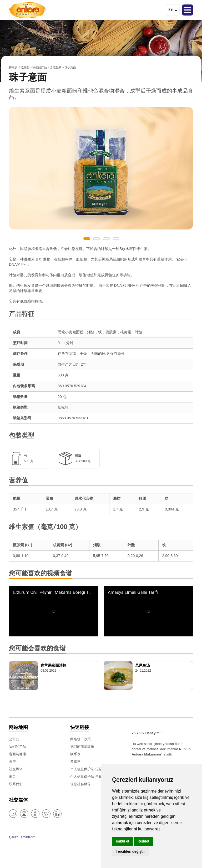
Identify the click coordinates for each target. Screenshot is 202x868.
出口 (12, 777)
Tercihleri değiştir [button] (130, 851)
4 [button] (116, 239)
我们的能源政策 (82, 746)
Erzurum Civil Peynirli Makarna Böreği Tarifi (52, 593)
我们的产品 (40, 67)
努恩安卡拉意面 (19, 67)
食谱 (12, 761)
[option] (101, 168)
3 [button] (106, 239)
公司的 (14, 739)
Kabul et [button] (123, 841)
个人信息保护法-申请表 (88, 777)
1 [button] (87, 239)
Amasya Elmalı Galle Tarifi (133, 593)
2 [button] (97, 239)
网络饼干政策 (80, 739)
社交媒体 (16, 769)
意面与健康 (17, 754)
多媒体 (75, 761)
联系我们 (16, 784)
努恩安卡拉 (27, 10)
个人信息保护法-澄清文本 (90, 769)
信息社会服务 (80, 784)
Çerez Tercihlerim (22, 837)
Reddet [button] (143, 841)
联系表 (75, 754)
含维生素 (56, 67)
